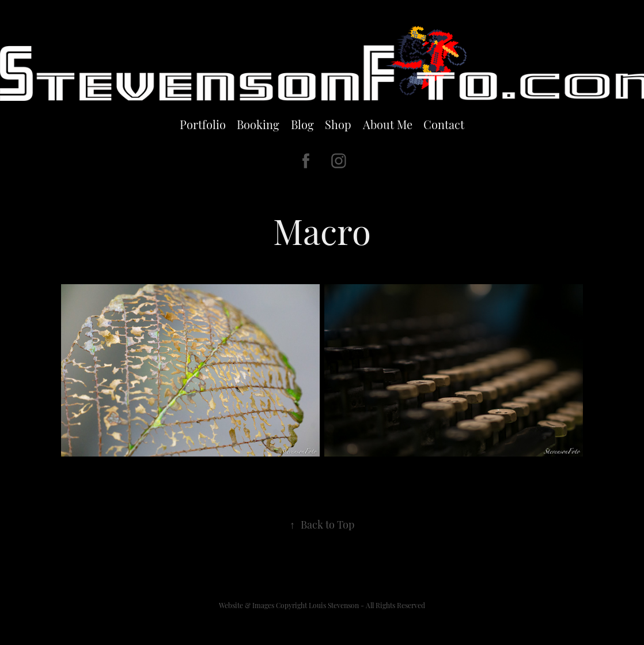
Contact (444, 124)
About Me (388, 124)
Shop (338, 124)
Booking (258, 124)
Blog (302, 124)
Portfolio (203, 124)
